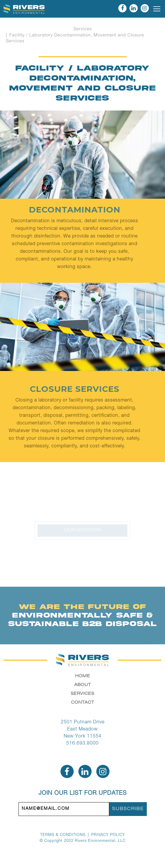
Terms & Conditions (63, 835)
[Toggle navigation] (157, 9)
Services (83, 29)
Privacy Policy (108, 835)
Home (83, 676)
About (83, 685)
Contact (83, 703)
